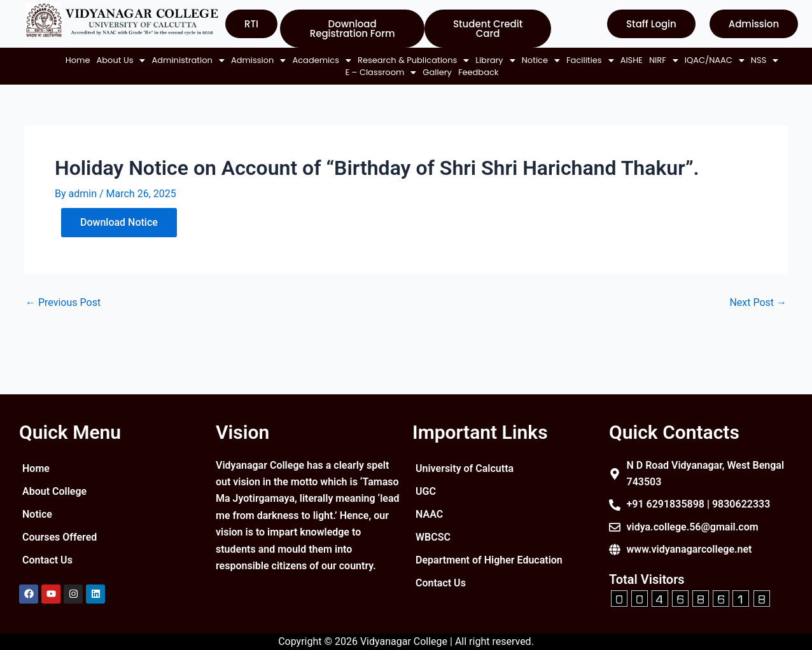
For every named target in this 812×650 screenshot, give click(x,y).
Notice (535, 60)
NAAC (429, 514)
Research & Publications (408, 60)
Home (72, 60)
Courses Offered (59, 537)
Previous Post (63, 303)
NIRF (658, 60)
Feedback (473, 72)
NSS (319, 72)
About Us (115, 60)
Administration (183, 60)
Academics (317, 60)
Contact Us (47, 560)
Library (490, 60)
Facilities (584, 60)
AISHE (626, 60)
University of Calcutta (465, 468)
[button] (115, 60)
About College (54, 491)
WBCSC (433, 537)
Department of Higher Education (489, 560)
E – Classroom (375, 72)
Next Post (758, 303)
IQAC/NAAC (269, 72)
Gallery (432, 72)
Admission (253, 60)
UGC (426, 491)
